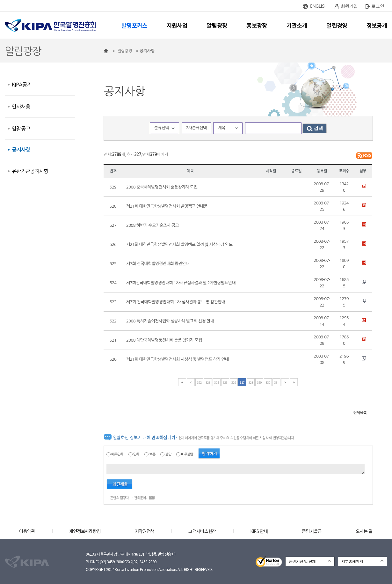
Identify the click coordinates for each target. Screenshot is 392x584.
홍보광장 (257, 25)
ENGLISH (319, 6)
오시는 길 (364, 531)
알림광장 (217, 25)
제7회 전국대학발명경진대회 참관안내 (158, 264)
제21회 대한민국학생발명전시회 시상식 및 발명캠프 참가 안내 (178, 359)
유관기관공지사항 (30, 171)
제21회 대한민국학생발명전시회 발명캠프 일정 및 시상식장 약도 (179, 244)
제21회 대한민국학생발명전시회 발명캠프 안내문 (167, 206)
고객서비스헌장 (202, 531)
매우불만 (187, 454)
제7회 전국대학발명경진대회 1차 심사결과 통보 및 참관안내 (176, 302)
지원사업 (177, 25)
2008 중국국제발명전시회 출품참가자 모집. (162, 187)
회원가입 (349, 6)
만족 (136, 454)
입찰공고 (21, 129)
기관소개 (297, 25)
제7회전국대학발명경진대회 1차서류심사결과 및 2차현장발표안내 (181, 283)
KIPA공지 (22, 85)
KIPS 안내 (259, 531)
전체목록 (360, 413)
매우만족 (117, 454)
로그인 (378, 6)
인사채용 (21, 107)
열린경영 (337, 25)
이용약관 (27, 531)
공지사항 (21, 150)
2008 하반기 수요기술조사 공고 (152, 225)
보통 (152, 454)
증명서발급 (312, 531)
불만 (168, 454)
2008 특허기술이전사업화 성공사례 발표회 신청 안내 (170, 321)
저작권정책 (145, 531)
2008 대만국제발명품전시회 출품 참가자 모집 (164, 340)
